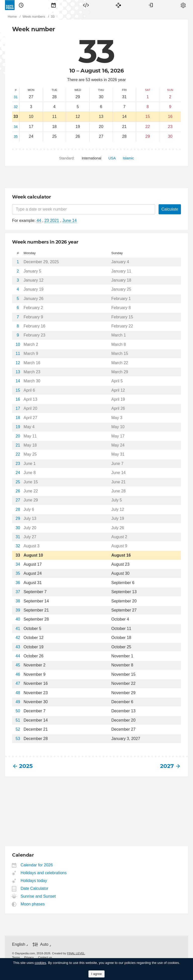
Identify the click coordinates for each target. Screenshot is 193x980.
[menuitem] (21, 5)
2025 (26, 766)
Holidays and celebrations (44, 873)
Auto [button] (44, 945)
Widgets (86, 5)
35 (16, 137)
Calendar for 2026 (37, 865)
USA (112, 158)
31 (16, 97)
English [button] (19, 944)
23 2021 (52, 221)
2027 (167, 766)
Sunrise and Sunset (38, 896)
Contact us (45, 957)
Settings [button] (183, 5)
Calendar (54, 5)
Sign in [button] (151, 5)
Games (118, 5)
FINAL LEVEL (76, 953)
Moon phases (33, 904)
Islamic (128, 158)
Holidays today (34, 881)
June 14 (69, 221)
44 (39, 221)
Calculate (170, 209)
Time (21, 5)
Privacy (29, 957)
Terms (16, 957)
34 (16, 127)
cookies (40, 963)
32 (16, 107)
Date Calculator (35, 888)
